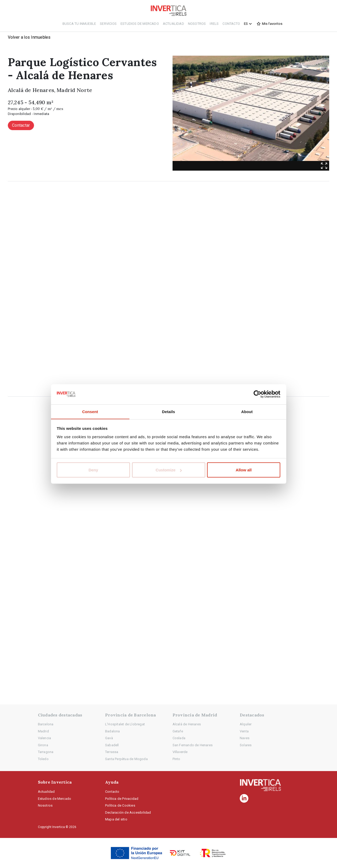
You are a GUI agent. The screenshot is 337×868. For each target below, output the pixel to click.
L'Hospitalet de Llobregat (125, 724)
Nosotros (45, 805)
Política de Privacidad (122, 799)
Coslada (179, 738)
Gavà (109, 738)
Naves (245, 738)
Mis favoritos (272, 24)
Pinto (176, 759)
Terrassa (112, 752)
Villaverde (180, 752)
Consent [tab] (90, 411)
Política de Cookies (120, 805)
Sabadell (112, 745)
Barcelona (46, 724)
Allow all (244, 470)
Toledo (43, 759)
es (248, 24)
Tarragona (46, 752)
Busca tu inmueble (79, 24)
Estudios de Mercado (140, 24)
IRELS (214, 24)
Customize (169, 470)
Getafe (178, 731)
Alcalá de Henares (187, 724)
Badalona (113, 731)
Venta (244, 731)
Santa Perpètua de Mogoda (126, 759)
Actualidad (173, 24)
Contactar (21, 126)
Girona (43, 745)
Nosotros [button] (197, 24)
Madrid (43, 731)
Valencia (45, 738)
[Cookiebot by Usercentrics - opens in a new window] (257, 394)
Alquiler (246, 724)
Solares (246, 745)
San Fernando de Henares (193, 745)
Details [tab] (169, 411)
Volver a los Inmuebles (30, 37)
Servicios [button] (108, 24)
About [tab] (247, 411)
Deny (93, 470)
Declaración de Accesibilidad (128, 812)
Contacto (231, 24)
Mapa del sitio (116, 819)
